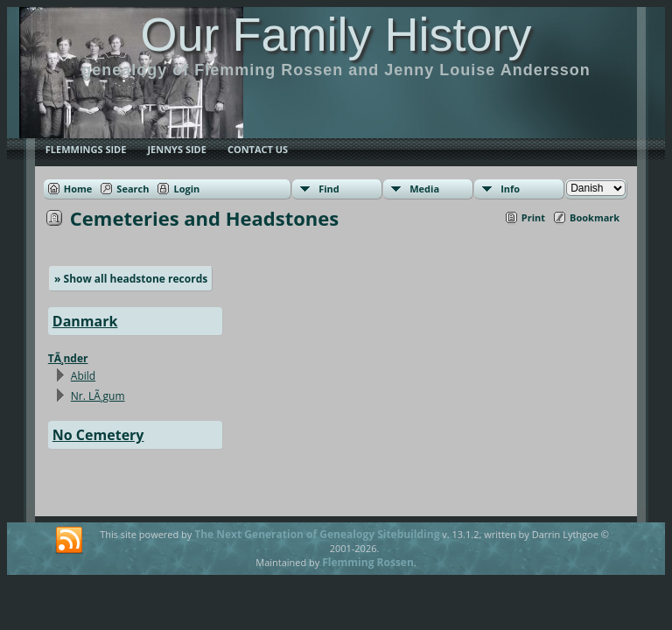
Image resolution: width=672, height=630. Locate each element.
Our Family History (336, 34)
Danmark (85, 321)
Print (533, 217)
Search (133, 189)
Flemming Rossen (368, 562)
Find (329, 189)
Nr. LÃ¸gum (98, 396)
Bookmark (595, 217)
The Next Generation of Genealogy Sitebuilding (317, 534)
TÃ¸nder (68, 358)
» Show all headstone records (131, 279)
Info (510, 189)
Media (424, 189)
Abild (83, 376)
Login (186, 189)
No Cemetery (98, 435)
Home (78, 189)
